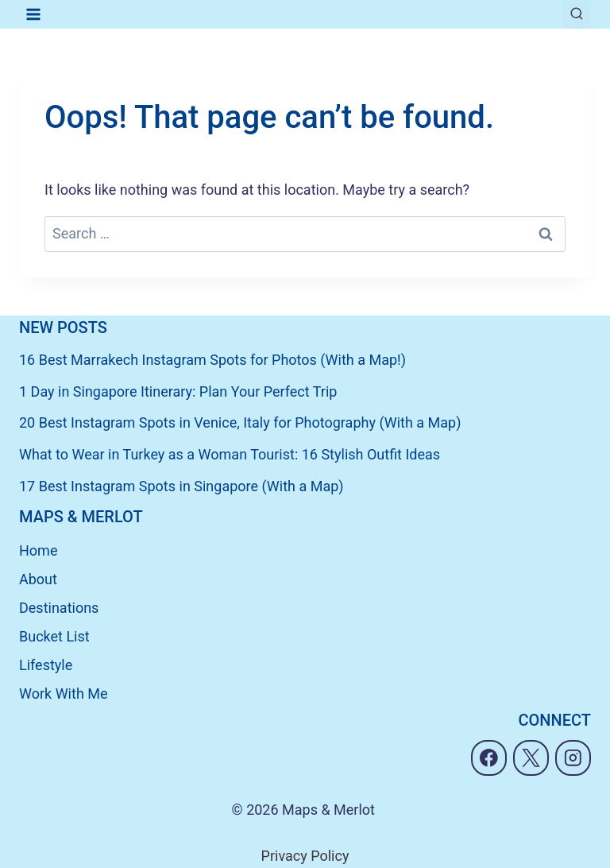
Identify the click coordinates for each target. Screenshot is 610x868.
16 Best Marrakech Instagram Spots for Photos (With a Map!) (212, 360)
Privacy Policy (305, 856)
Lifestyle (46, 665)
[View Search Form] (577, 14)
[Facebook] (489, 758)
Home (38, 550)
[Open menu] (34, 14)
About (38, 579)
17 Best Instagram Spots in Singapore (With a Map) (181, 486)
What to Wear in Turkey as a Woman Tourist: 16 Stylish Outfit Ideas (230, 454)
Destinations (59, 608)
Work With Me (64, 694)
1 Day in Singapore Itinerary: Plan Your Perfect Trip (178, 391)
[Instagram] (573, 758)
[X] (531, 758)
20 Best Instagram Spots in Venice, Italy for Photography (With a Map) (240, 422)
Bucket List (54, 636)
